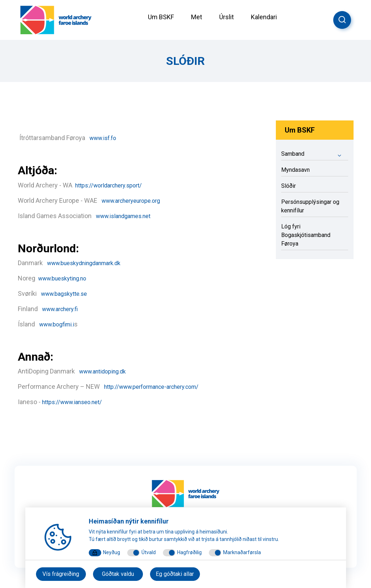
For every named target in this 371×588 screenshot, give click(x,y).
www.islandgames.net (127, 216)
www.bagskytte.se (67, 293)
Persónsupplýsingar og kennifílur (310, 206)
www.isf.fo (105, 138)
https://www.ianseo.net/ (72, 402)
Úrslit (226, 17)
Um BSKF (161, 17)
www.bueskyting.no (66, 278)
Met (197, 17)
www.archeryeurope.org (136, 200)
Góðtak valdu (118, 574)
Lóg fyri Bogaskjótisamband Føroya (306, 235)
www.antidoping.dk (106, 371)
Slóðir (288, 186)
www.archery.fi (63, 309)
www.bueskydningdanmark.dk (90, 263)
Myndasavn (295, 170)
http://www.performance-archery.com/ (159, 386)
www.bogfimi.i (59, 324)
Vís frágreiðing (61, 574)
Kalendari (264, 17)
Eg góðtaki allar (175, 574)
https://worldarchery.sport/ (109, 185)
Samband (315, 155)
